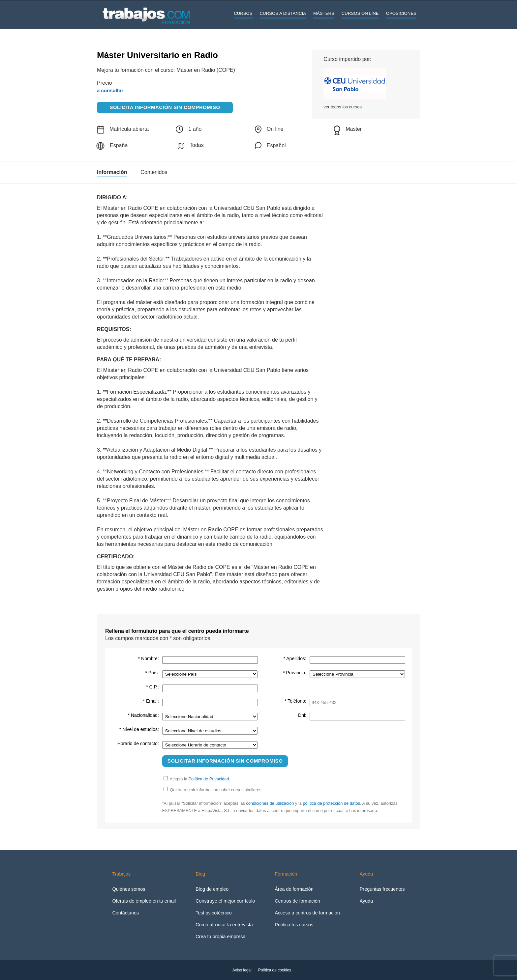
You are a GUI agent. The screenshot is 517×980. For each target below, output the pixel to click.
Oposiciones (401, 13)
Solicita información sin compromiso (165, 107)
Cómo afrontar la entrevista (224, 925)
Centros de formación (297, 901)
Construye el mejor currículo (225, 901)
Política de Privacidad (209, 779)
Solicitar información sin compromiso (225, 761)
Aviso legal (242, 970)
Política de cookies (275, 970)
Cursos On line (360, 13)
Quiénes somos (129, 889)
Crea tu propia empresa (220, 937)
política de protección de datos (331, 803)
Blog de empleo (212, 889)
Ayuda (366, 901)
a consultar (110, 90)
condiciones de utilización (270, 803)
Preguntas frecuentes (382, 889)
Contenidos (154, 172)
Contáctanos (125, 913)
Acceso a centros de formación (307, 913)
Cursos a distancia (283, 13)
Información (112, 172)
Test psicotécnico (214, 913)
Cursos (243, 13)
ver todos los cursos (343, 107)
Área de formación (294, 889)
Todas (191, 146)
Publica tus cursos (294, 925)
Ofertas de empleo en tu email (144, 901)
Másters (324, 13)
